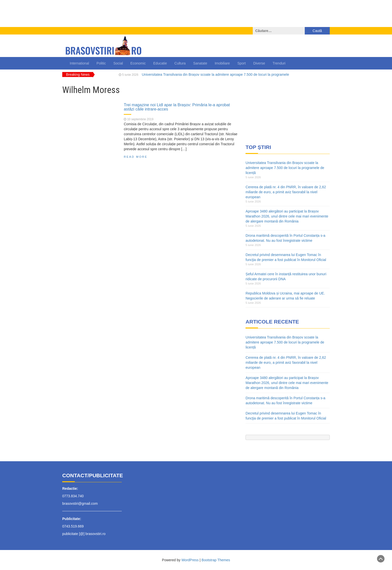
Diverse (259, 63)
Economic (138, 63)
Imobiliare (222, 63)
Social (118, 63)
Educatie (160, 63)
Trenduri (279, 63)
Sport (241, 63)
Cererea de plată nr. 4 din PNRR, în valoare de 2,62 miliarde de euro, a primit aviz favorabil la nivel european (286, 192)
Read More (136, 157)
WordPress (190, 560)
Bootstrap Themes (216, 560)
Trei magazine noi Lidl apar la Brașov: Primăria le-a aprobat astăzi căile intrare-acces (177, 107)
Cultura (180, 63)
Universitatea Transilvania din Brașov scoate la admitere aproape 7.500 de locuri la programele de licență (285, 168)
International (79, 63)
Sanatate (200, 63)
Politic (101, 63)
